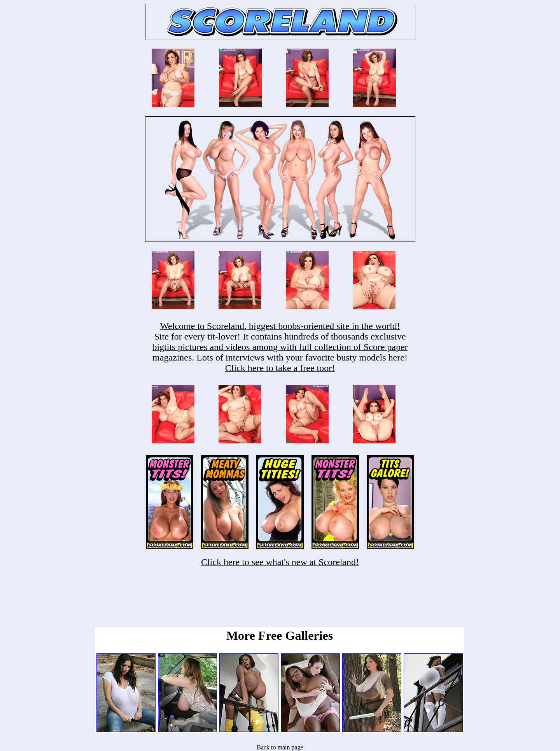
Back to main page (280, 747)
